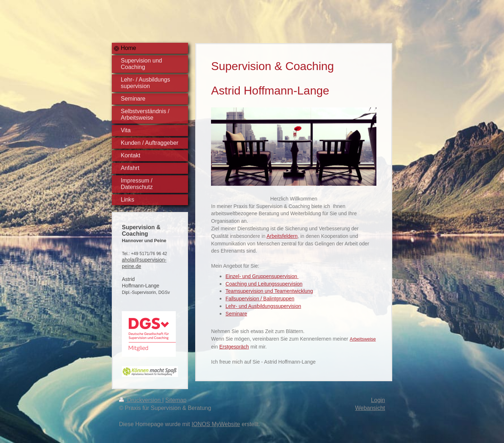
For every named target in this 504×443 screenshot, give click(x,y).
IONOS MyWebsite (216, 424)
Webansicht (370, 408)
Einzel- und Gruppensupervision (262, 276)
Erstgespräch (234, 347)
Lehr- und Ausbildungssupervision (263, 306)
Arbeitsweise (363, 339)
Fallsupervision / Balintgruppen (260, 299)
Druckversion (141, 400)
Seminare (236, 314)
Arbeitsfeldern (282, 236)
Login (378, 400)
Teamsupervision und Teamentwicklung (269, 291)
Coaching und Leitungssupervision (264, 284)
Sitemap (176, 400)
